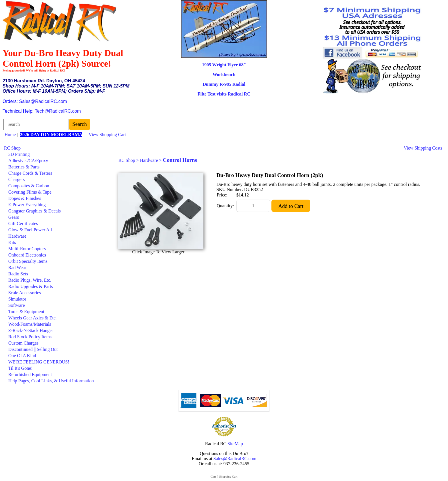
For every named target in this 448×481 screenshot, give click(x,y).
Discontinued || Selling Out (33, 349)
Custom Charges (23, 343)
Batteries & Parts (24, 167)
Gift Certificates (23, 223)
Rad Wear (17, 268)
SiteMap (235, 444)
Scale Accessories (25, 293)
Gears (14, 217)
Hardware (17, 236)
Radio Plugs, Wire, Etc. (30, 280)
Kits (12, 242)
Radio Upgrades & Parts (31, 286)
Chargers (16, 179)
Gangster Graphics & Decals (35, 211)
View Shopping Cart (107, 135)
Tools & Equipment (26, 312)
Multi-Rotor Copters (27, 249)
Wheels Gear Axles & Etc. (32, 318)
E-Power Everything (27, 205)
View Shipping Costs (423, 148)
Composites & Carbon (29, 186)
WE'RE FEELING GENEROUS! (39, 362)
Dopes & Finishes (25, 198)
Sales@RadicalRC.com (43, 101)
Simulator (17, 299)
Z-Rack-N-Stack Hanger (31, 330)
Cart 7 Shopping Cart (224, 476)
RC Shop (12, 148)
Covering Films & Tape (30, 192)
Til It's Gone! (20, 368)
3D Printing (19, 154)
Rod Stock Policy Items (30, 337)
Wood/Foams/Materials (30, 324)
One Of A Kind (22, 356)
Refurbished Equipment (30, 374)
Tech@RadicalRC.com (58, 111)
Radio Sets (18, 274)
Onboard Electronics (27, 255)
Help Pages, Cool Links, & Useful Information (51, 381)
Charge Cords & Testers (30, 173)
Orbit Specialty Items (28, 261)
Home (10, 135)
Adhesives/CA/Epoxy (28, 161)
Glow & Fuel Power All (30, 230)
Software (17, 305)
